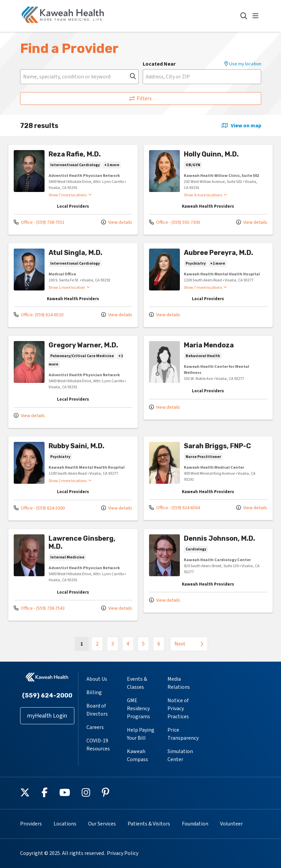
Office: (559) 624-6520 (39, 315)
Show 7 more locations (68, 195)
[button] (257, 16)
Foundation (195, 824)
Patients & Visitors (149, 824)
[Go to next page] (189, 644)
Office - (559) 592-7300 (174, 222)
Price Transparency (183, 734)
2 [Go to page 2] (97, 644)
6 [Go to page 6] (159, 644)
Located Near (159, 64)
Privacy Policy (123, 853)
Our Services (102, 824)
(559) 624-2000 (47, 695)
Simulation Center (180, 755)
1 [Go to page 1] (85, 644)
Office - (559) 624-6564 (174, 508)
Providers (31, 824)
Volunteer (231, 824)
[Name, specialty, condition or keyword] (79, 77)
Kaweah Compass (137, 755)
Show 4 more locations (203, 195)
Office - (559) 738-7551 (39, 222)
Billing (94, 692)
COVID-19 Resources (98, 745)
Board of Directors (97, 710)
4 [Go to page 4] (128, 644)
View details (117, 222)
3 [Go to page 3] (113, 644)
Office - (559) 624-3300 (39, 508)
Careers (95, 727)
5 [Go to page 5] (143, 644)
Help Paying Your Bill (141, 734)
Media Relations (179, 683)
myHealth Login (47, 716)
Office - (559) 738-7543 (39, 608)
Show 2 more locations (68, 481)
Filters (141, 98)
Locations (65, 824)
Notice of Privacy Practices (178, 709)
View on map (241, 126)
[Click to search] (244, 16)
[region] (140, 399)
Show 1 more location (67, 287)
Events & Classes (137, 683)
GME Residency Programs (138, 709)
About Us (97, 679)
